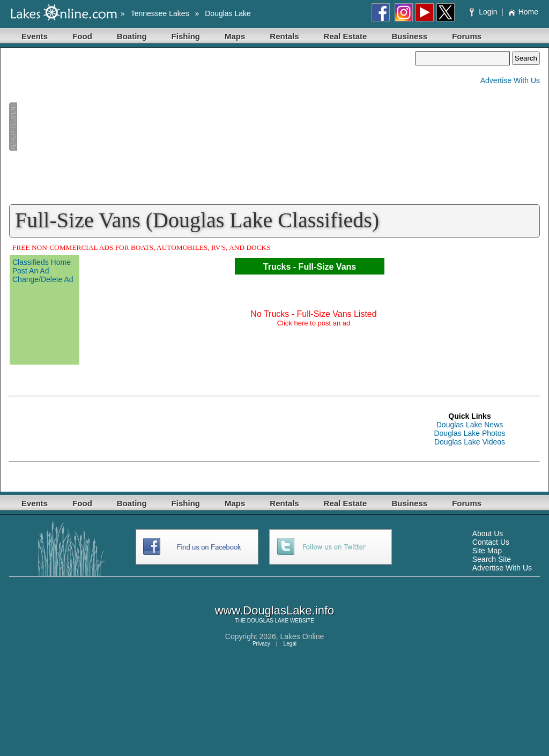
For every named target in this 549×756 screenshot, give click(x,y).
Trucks (277, 267)
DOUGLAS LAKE (268, 621)
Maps (235, 36)
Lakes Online (302, 636)
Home (523, 12)
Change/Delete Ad (43, 279)
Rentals (284, 36)
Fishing (186, 36)
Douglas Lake (228, 13)
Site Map (487, 551)
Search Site (492, 559)
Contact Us (491, 542)
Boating (132, 36)
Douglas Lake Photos (469, 433)
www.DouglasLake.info (275, 610)
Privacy (261, 644)
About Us (488, 533)
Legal (290, 644)
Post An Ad (31, 271)
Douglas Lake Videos (470, 442)
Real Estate (346, 36)
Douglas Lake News (470, 425)
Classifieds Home (42, 262)
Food (82, 36)
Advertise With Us (510, 80)
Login (484, 12)
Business (409, 36)
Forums (467, 36)
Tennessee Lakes (160, 13)
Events (35, 36)
